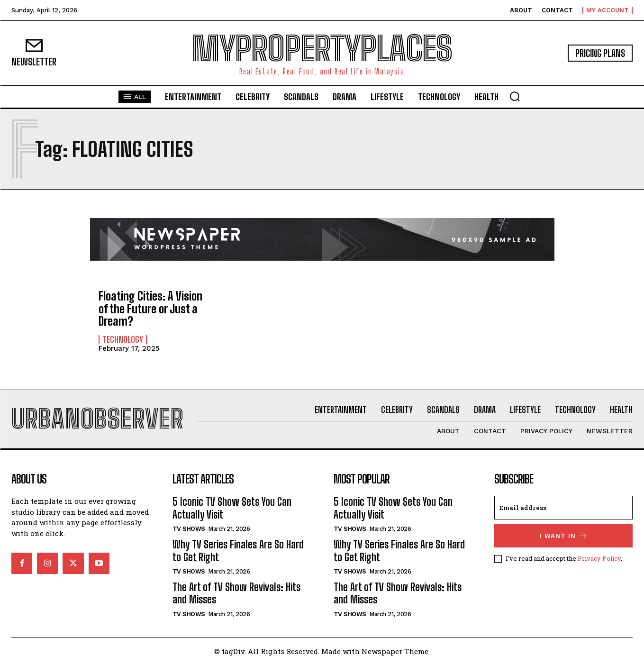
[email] (563, 508)
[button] (515, 96)
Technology (123, 339)
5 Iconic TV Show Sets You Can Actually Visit (232, 508)
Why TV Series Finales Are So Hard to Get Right (238, 551)
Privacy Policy (599, 558)
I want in (564, 536)
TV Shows (189, 529)
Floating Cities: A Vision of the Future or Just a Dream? (150, 309)
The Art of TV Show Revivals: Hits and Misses (236, 593)
